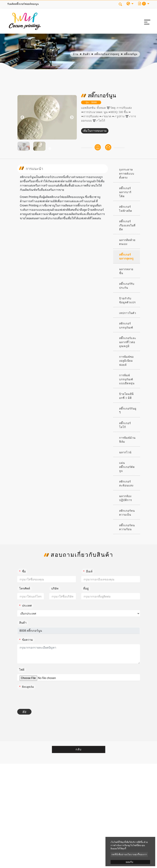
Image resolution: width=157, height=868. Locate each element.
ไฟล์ (22, 670)
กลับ (78, 749)
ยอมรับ (129, 862)
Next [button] (72, 117)
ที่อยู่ (86, 588)
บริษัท (55, 588)
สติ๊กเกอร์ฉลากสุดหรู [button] (126, 257)
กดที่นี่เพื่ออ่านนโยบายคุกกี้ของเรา (129, 854)
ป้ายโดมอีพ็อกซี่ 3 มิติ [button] (126, 396)
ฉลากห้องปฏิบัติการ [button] (126, 498)
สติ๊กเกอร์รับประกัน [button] (127, 286)
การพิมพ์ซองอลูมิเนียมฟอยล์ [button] (126, 361)
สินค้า (86, 54)
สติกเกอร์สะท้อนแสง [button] (126, 484)
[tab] (127, 174)
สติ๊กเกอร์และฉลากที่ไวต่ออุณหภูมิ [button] (128, 342)
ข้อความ (26, 640)
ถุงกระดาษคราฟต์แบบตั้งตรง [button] (127, 174)
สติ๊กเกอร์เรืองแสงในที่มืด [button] (127, 225)
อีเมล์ (88, 571)
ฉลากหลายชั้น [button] (126, 271)
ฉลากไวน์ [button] (125, 452)
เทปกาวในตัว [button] (128, 313)
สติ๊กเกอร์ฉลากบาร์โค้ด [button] (125, 192)
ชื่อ (22, 571)
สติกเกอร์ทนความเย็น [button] (127, 513)
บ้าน (76, 54)
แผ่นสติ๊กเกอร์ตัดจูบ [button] (127, 467)
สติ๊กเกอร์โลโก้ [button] (125, 425)
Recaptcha (27, 687)
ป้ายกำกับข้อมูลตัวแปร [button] (127, 301)
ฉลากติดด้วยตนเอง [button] (127, 242)
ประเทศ (25, 606)
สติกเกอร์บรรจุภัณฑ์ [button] (126, 326)
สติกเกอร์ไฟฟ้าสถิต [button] (126, 209)
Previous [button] (22, 117)
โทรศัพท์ (25, 588)
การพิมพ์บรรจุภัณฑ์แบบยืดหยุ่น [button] (127, 379)
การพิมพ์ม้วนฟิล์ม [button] (127, 440)
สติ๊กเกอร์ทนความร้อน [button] (127, 527)
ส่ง (24, 712)
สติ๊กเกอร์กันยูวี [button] (128, 411)
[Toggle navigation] (146, 21)
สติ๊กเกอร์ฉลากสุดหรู (107, 54)
